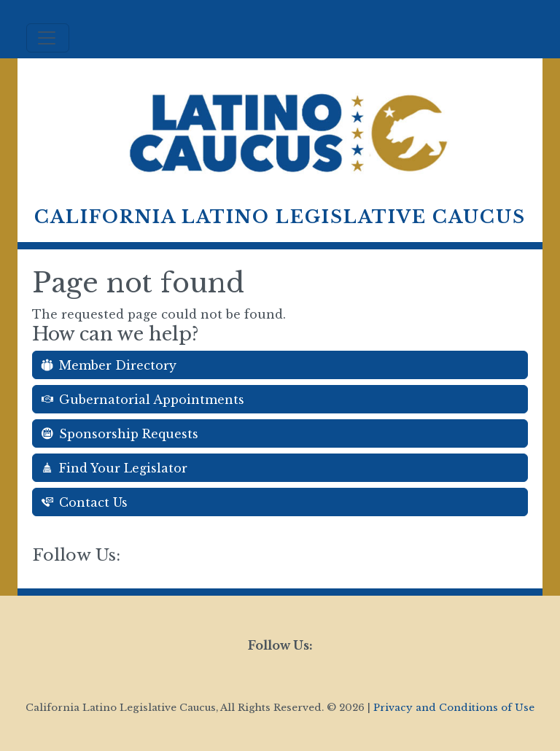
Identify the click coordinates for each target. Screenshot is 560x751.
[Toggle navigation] (48, 38)
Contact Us (85, 502)
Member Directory (109, 365)
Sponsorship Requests (120, 434)
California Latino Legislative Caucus (280, 217)
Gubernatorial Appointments (143, 400)
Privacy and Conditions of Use (454, 708)
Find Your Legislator (114, 468)
